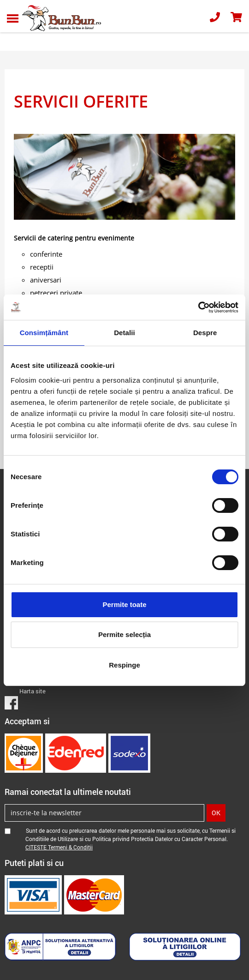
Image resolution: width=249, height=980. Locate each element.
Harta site (33, 691)
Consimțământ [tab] (44, 333)
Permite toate (124, 604)
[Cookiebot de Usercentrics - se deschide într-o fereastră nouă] (198, 307)
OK (216, 813)
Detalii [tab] (125, 333)
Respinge (125, 665)
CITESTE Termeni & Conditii (59, 847)
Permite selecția (125, 634)
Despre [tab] (205, 333)
